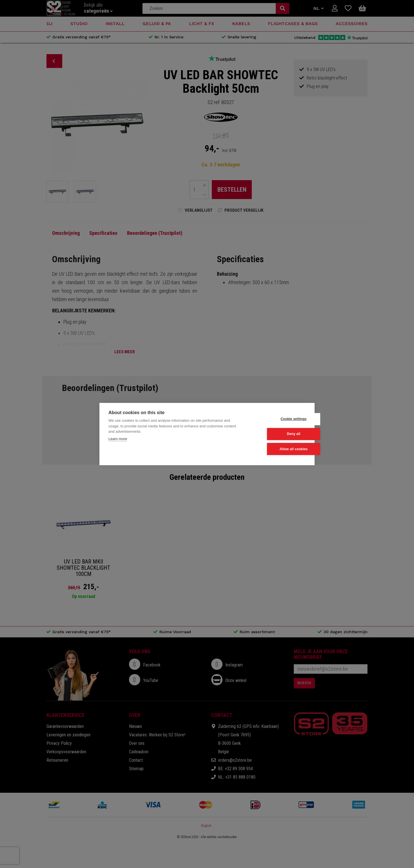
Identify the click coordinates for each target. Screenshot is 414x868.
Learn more (118, 439)
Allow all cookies (278, 449)
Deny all (278, 434)
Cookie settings (278, 419)
